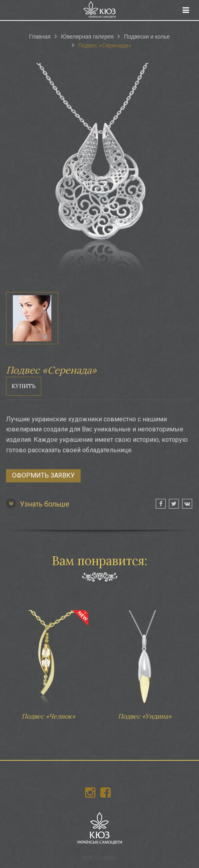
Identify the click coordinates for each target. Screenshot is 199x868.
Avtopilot (108, 858)
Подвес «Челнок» (48, 661)
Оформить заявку (43, 475)
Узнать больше (38, 503)
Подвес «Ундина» (144, 661)
